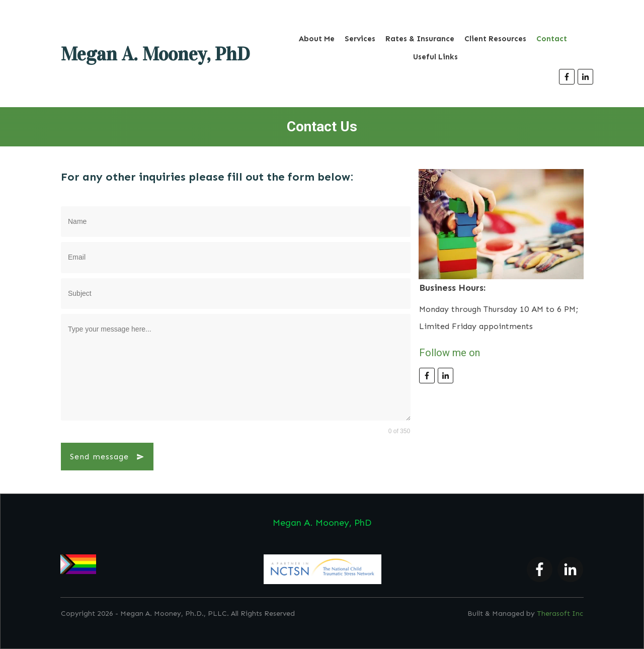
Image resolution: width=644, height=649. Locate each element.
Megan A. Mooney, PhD (155, 54)
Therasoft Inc (560, 614)
